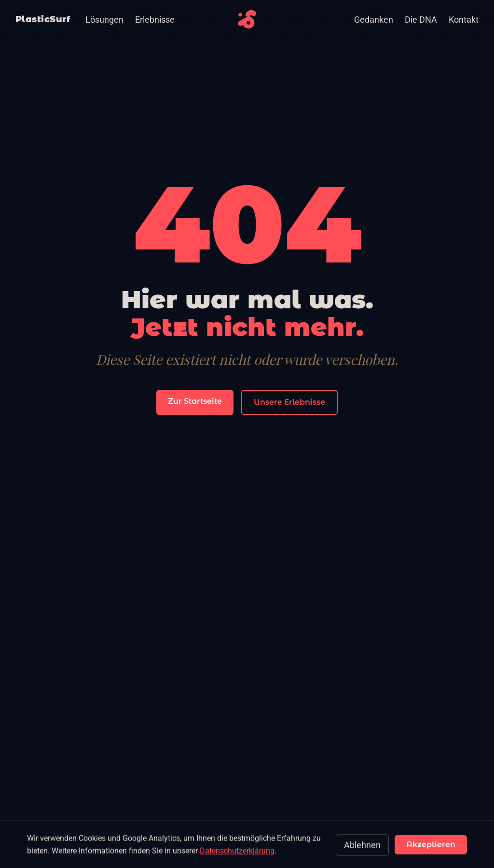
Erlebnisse (155, 20)
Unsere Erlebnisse (289, 402)
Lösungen (104, 20)
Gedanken (374, 20)
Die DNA (421, 20)
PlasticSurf (43, 19)
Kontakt (464, 20)
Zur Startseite (195, 401)
